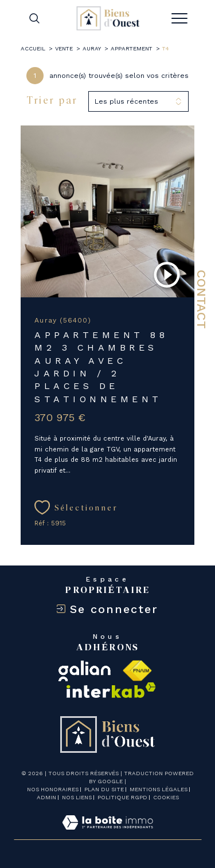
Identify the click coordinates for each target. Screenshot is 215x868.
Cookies (166, 797)
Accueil (33, 48)
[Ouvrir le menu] (179, 18)
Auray (92, 48)
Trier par (52, 101)
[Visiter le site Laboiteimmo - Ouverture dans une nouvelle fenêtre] (107, 834)
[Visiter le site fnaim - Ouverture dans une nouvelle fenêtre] (137, 671)
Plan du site (104, 789)
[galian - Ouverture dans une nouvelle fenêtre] (85, 671)
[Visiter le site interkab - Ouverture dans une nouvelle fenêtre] (111, 690)
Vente (64, 48)
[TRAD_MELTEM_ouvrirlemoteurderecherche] (34, 18)
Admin (46, 797)
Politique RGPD (122, 797)
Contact (202, 299)
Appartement (132, 48)
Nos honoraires (53, 789)
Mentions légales (159, 789)
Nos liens (77, 797)
